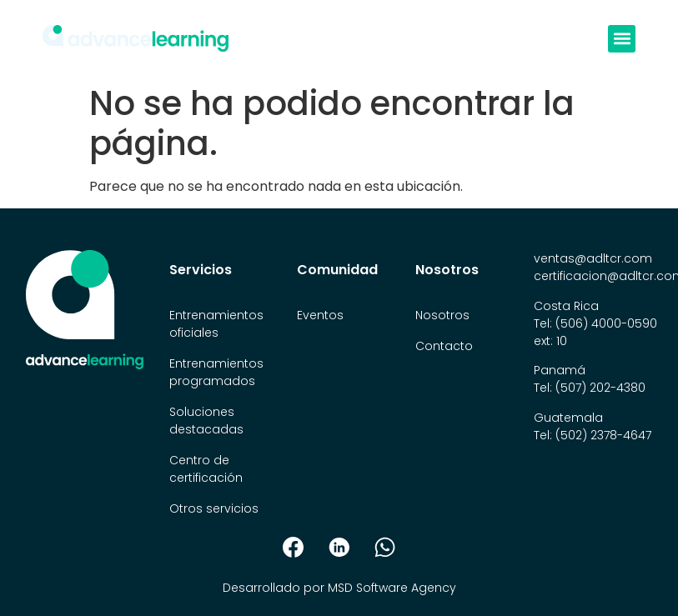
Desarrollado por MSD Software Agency (339, 588)
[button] (622, 39)
